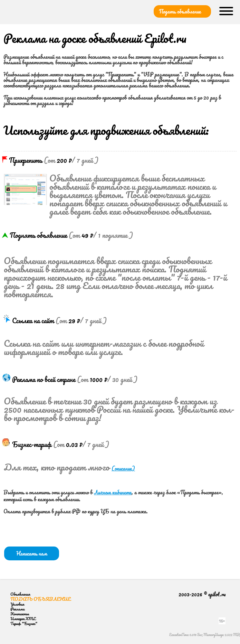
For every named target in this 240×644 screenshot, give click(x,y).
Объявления (20, 594)
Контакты (20, 614)
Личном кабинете (113, 492)
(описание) (123, 468)
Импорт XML (23, 619)
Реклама (17, 609)
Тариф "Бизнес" (24, 623)
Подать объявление (180, 11)
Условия (17, 604)
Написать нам (32, 553)
